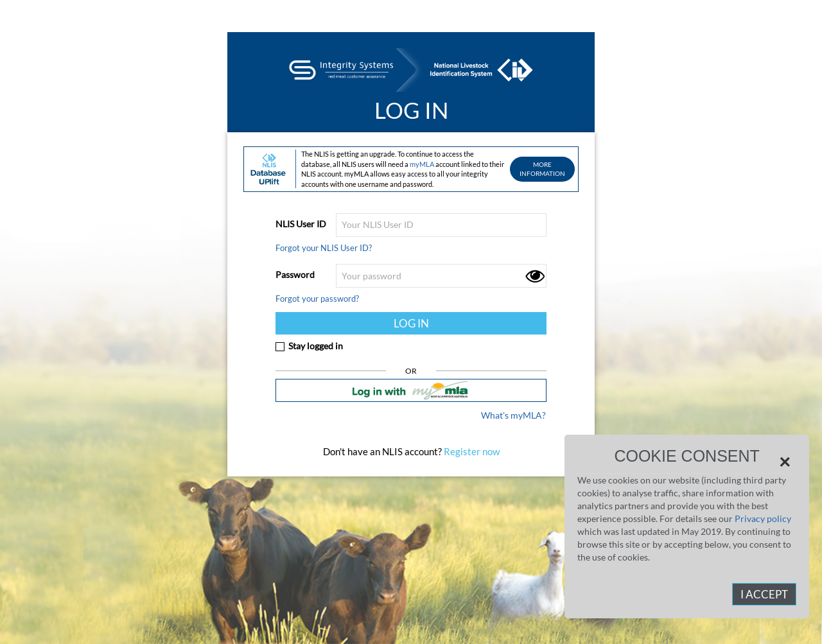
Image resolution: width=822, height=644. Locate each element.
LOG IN (411, 323)
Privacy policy (763, 518)
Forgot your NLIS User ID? (324, 248)
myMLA (422, 164)
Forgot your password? (317, 299)
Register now (471, 451)
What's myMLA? (513, 415)
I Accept (764, 594)
